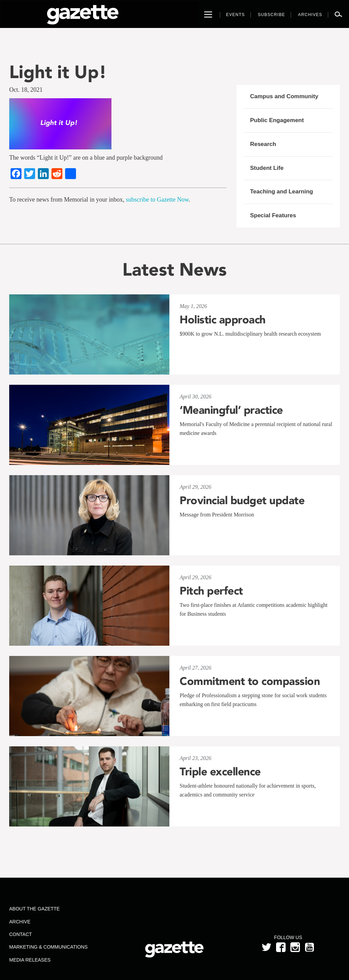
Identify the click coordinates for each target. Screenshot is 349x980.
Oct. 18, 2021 (26, 90)
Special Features (273, 215)
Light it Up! (58, 72)
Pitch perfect (211, 591)
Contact (21, 934)
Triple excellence (220, 772)
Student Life (267, 168)
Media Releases (30, 960)
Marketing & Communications (48, 947)
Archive (20, 922)
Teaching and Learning (282, 192)
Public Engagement (277, 120)
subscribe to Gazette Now (157, 200)
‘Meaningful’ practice (231, 410)
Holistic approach (223, 320)
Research (263, 144)
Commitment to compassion (250, 681)
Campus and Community (284, 96)
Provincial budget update (242, 500)
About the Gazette (34, 909)
